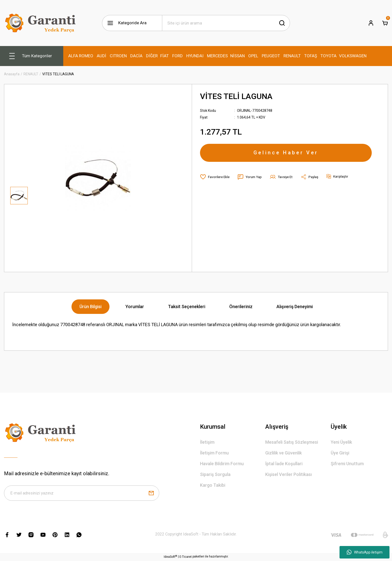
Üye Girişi (340, 453)
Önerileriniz (241, 307)
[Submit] (151, 493)
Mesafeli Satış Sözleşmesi (292, 442)
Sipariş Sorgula (215, 474)
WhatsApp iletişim (365, 552)
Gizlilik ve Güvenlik (283, 453)
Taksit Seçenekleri (187, 307)
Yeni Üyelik (341, 442)
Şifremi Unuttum (347, 464)
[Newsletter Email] (82, 493)
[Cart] (385, 23)
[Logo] (41, 23)
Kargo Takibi (213, 485)
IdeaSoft (170, 557)
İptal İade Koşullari (284, 464)
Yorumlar (135, 307)
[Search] (226, 23)
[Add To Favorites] (215, 178)
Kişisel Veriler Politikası (288, 474)
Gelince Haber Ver (286, 153)
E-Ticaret (186, 557)
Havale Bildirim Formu (222, 464)
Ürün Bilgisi (90, 307)
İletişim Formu (214, 453)
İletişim (207, 442)
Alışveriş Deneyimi (295, 307)
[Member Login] (371, 23)
